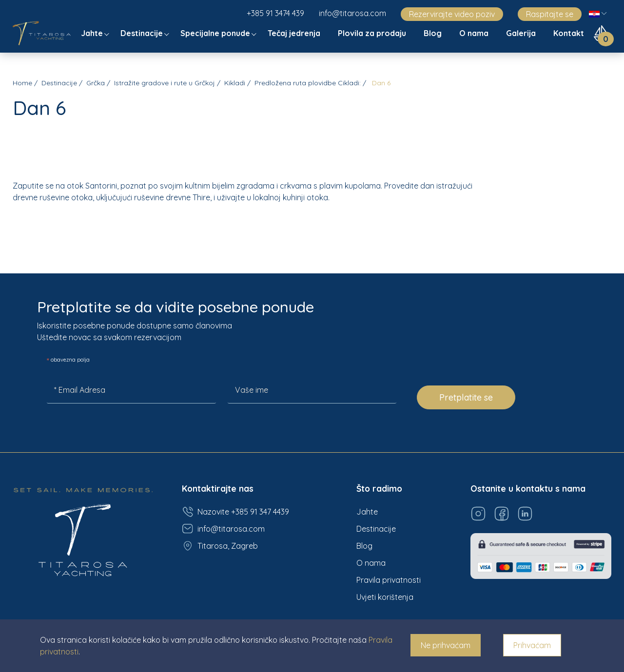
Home (22, 83)
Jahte (93, 33)
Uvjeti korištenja (385, 597)
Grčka (96, 83)
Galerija (522, 33)
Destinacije (143, 33)
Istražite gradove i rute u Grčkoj (165, 83)
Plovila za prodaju (373, 33)
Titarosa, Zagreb (220, 546)
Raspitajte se (550, 14)
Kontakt (570, 33)
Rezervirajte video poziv (452, 14)
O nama (475, 33)
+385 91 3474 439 (275, 13)
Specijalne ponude (216, 33)
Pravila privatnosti (389, 580)
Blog (434, 33)
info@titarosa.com (352, 13)
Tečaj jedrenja (295, 33)
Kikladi (235, 83)
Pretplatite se (466, 397)
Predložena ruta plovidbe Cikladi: (308, 83)
